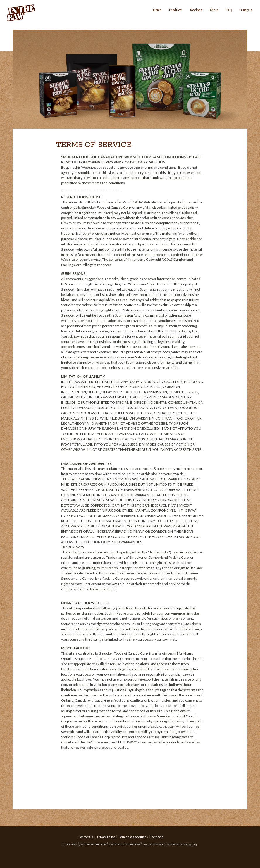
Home (157, 10)
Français (246, 10)
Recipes (196, 10)
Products (176, 10)
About (214, 10)
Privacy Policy (106, 837)
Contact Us (86, 837)
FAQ (229, 10)
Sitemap (158, 837)
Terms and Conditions (133, 837)
